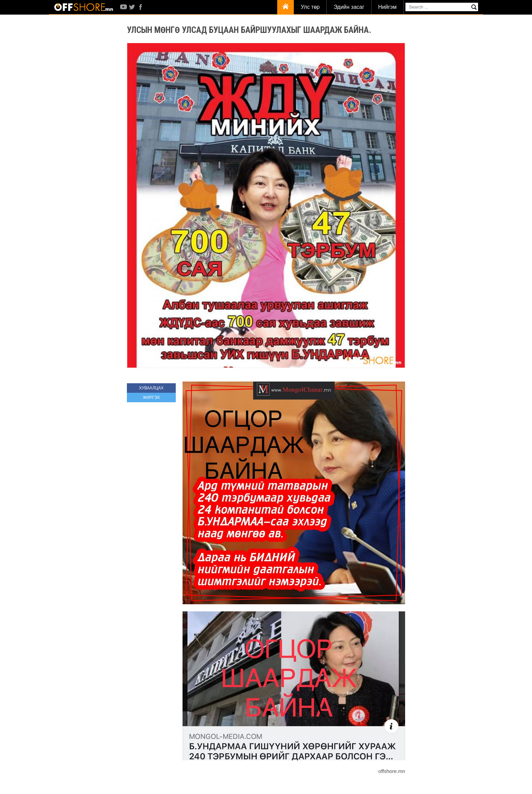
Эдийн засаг (349, 7)
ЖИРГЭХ (151, 398)
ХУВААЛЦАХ (151, 388)
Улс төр (310, 7)
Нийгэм (387, 7)
